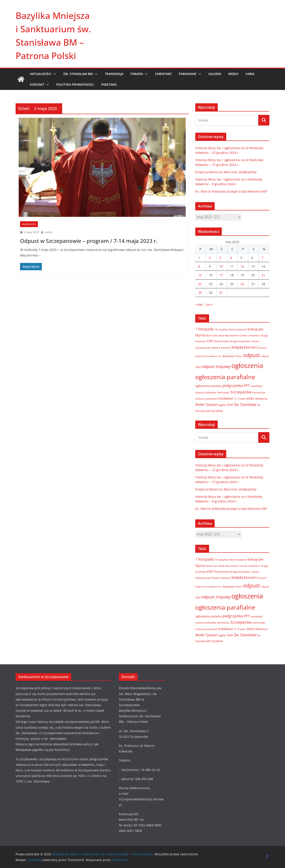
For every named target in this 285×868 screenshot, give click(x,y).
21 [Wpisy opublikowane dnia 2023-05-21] (263, 275)
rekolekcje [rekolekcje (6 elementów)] (256, 386)
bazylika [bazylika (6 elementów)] (224, 329)
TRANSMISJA (114, 74)
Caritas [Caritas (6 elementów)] (243, 335)
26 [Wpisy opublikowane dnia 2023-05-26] (242, 284)
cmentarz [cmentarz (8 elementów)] (254, 335)
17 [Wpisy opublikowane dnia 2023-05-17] (221, 275)
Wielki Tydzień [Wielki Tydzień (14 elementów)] (206, 405)
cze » (209, 304)
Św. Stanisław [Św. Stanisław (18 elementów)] (245, 405)
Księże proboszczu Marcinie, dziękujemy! (226, 172)
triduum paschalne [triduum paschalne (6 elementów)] (206, 399)
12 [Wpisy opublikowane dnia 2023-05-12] (242, 266)
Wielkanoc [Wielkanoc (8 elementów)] (262, 399)
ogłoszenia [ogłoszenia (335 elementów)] (247, 366)
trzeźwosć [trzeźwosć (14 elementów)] (226, 398)
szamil (48, 232)
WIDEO (233, 74)
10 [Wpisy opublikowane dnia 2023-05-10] (221, 266)
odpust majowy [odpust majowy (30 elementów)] (216, 366)
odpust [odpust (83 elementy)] (251, 355)
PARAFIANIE (188, 74)
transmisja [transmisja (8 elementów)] (259, 392)
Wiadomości (29, 224)
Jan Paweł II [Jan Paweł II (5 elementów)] (214, 348)
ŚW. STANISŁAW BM (78, 74)
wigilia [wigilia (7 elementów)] (222, 405)
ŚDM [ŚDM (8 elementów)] (230, 405)
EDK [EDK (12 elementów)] (210, 341)
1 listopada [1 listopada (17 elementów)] (205, 329)
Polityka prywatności (75, 84)
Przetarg (109, 84)
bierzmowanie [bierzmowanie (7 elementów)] (238, 329)
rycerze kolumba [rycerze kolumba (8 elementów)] (206, 392)
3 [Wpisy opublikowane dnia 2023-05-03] (220, 258)
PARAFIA (137, 74)
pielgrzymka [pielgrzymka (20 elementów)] (233, 385)
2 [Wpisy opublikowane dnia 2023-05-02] (210, 258)
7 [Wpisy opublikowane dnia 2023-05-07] (263, 258)
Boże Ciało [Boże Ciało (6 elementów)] (212, 335)
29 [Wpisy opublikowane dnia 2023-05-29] (200, 293)
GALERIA (215, 74)
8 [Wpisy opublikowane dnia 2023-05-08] (199, 266)
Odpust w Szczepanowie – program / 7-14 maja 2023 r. (89, 241)
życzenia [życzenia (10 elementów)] (217, 411)
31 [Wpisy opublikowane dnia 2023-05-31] (221, 293)
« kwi (199, 304)
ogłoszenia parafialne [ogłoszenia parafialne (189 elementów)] (225, 377)
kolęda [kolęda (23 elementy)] (237, 347)
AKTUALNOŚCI (41, 74)
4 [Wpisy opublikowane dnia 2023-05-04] (231, 258)
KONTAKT (37, 84)
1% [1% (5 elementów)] (216, 329)
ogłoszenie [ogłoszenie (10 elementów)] (202, 386)
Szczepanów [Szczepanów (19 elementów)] (241, 392)
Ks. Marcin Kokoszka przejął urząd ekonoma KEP (231, 191)
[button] (54, 74)
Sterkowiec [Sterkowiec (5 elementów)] (223, 392)
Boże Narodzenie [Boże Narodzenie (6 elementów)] (229, 335)
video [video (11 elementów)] (250, 398)
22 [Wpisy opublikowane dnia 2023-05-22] (200, 284)
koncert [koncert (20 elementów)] (250, 347)
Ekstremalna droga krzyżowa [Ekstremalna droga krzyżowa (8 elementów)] (232, 341)
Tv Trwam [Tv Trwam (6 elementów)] (240, 399)
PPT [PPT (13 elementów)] (247, 386)
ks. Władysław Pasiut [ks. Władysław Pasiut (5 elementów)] (230, 356)
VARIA (250, 74)
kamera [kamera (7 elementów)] (226, 348)
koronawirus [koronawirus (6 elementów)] (210, 356)
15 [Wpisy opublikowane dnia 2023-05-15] (200, 275)
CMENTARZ (163, 74)
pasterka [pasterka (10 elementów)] (216, 386)
